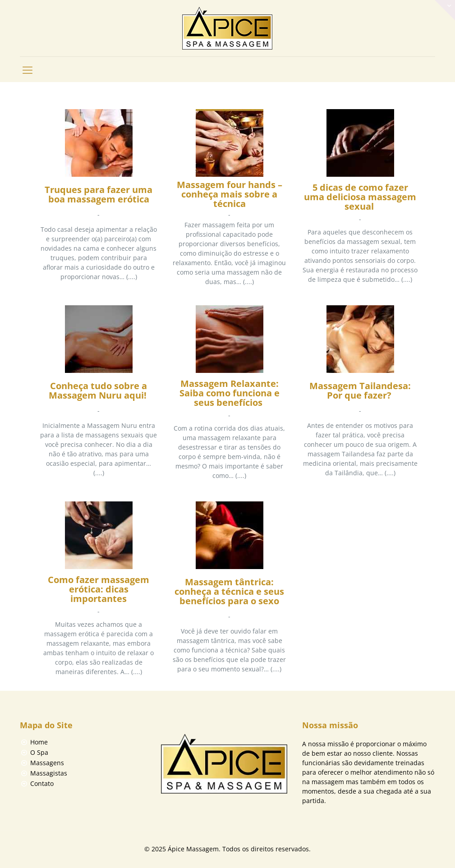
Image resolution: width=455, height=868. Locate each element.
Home (39, 742)
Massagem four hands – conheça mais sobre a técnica (230, 195)
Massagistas (49, 773)
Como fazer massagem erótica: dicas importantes (99, 590)
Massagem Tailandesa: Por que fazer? (360, 391)
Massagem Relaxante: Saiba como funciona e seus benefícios (230, 394)
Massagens (47, 763)
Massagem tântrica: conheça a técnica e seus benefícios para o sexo (229, 592)
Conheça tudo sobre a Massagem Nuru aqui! (99, 391)
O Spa (39, 752)
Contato (42, 783)
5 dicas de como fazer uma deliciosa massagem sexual (360, 197)
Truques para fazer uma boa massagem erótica (99, 195)
